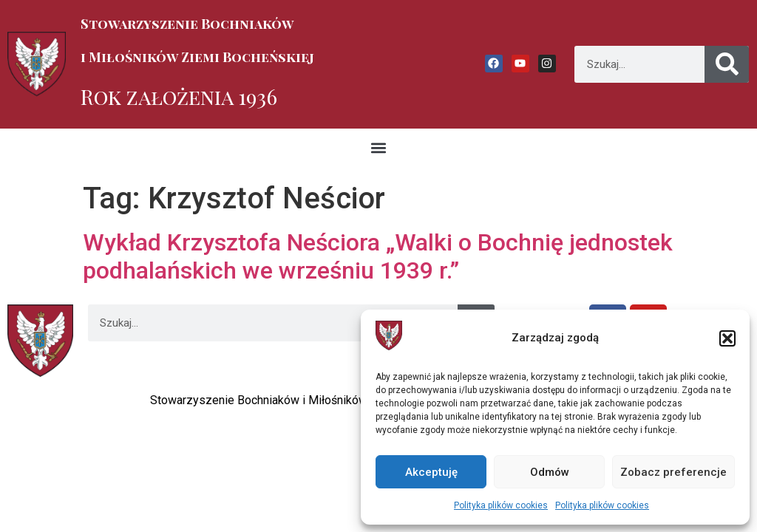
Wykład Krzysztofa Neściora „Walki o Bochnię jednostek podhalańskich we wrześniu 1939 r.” (378, 256)
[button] (727, 338)
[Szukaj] (727, 64)
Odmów (550, 472)
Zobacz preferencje (673, 472)
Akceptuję (431, 472)
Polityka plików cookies (501, 505)
